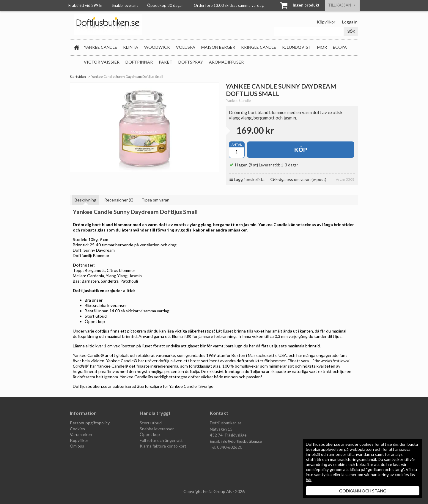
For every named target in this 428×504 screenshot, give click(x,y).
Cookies (77, 429)
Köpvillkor (326, 22)
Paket (166, 62)
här (309, 479)
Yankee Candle (100, 47)
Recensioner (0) (119, 200)
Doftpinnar (139, 62)
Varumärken (81, 434)
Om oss (77, 446)
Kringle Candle (259, 47)
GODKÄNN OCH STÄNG (363, 491)
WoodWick (157, 47)
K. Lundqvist (297, 47)
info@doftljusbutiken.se (241, 441)
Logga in (350, 22)
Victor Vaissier (102, 62)
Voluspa (186, 47)
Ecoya (340, 47)
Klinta (131, 47)
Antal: (237, 144)
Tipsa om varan (155, 200)
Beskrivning (85, 200)
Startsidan (78, 77)
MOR (322, 47)
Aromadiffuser (226, 62)
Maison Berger (218, 47)
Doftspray (191, 62)
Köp (301, 150)
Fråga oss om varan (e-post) (298, 179)
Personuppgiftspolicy (90, 423)
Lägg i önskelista (247, 179)
